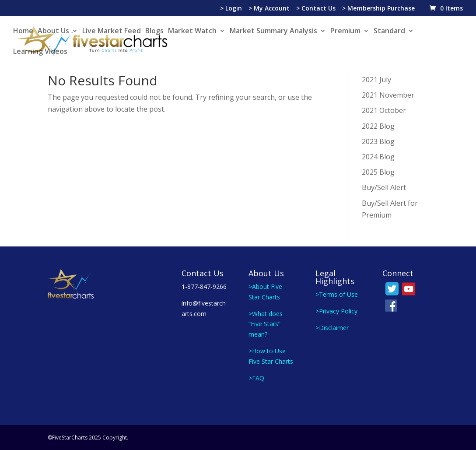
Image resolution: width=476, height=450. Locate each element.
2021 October (384, 110)
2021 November (388, 95)
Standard (389, 32)
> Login (231, 9)
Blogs (154, 32)
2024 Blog (378, 157)
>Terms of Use (337, 294)
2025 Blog (378, 172)
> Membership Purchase (378, 9)
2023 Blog (378, 141)
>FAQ (256, 378)
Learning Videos (40, 52)
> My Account (269, 9)
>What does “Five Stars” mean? (266, 324)
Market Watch (192, 32)
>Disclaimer (332, 328)
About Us (53, 32)
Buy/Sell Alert (384, 187)
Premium (345, 32)
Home (23, 32)
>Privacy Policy (336, 311)
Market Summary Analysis (273, 32)
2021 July (376, 80)
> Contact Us (316, 9)
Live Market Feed (112, 32)
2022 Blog (378, 126)
